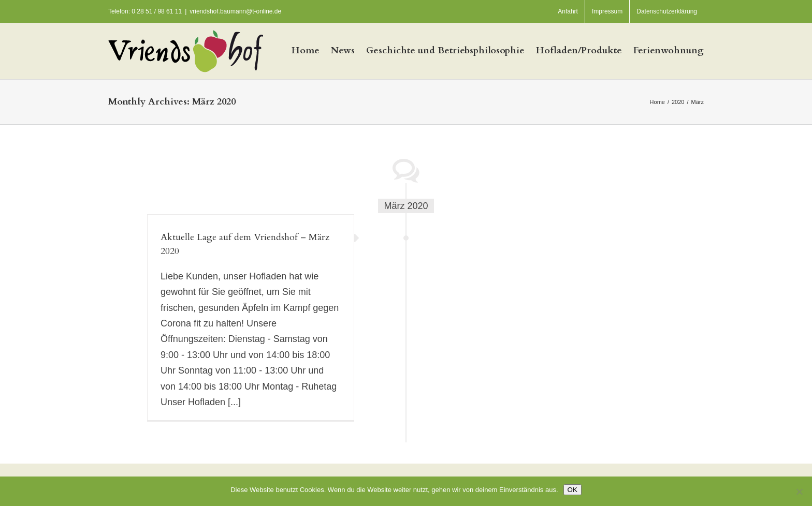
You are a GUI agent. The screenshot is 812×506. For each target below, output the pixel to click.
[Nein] (799, 492)
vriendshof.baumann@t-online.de (235, 11)
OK (572, 490)
